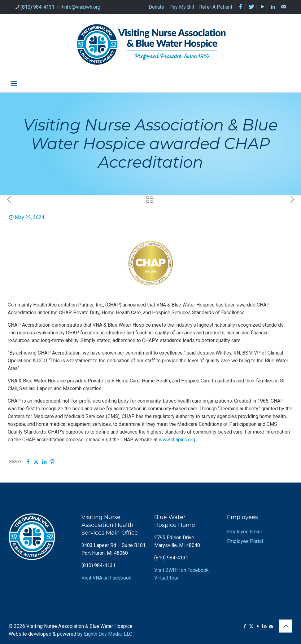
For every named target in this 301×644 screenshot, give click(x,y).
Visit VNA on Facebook (106, 578)
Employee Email (244, 532)
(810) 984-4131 (98, 565)
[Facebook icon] (245, 626)
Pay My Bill (182, 7)
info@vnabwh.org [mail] (82, 7)
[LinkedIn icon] (264, 626)
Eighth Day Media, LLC (108, 634)
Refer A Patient (216, 7)
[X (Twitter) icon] (251, 626)
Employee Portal (245, 541)
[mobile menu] (14, 84)
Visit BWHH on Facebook (181, 570)
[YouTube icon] (258, 626)
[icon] (271, 626)
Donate (156, 7)
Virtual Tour (166, 578)
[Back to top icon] (286, 626)
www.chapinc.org (177, 440)
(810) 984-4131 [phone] (37, 7)
